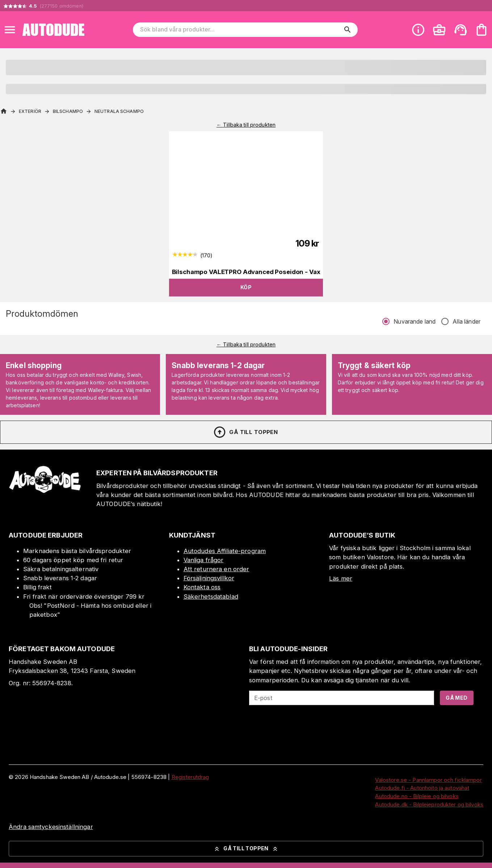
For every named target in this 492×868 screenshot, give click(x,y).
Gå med (457, 698)
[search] (348, 30)
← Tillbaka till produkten (246, 125)
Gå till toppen (245, 432)
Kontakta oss (202, 587)
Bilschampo (68, 111)
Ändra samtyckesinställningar (51, 827)
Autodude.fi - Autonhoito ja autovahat (422, 788)
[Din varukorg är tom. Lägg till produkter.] (482, 30)
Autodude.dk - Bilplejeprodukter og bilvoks (429, 804)
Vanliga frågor (204, 560)
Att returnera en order (216, 569)
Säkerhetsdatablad (211, 597)
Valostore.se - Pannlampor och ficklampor (428, 780)
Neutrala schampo (119, 111)
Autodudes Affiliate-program (225, 551)
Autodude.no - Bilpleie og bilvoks (417, 796)
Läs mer (341, 578)
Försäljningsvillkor (209, 578)
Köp (246, 287)
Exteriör (30, 111)
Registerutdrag (190, 777)
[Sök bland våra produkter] (240, 30)
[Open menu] (10, 30)
